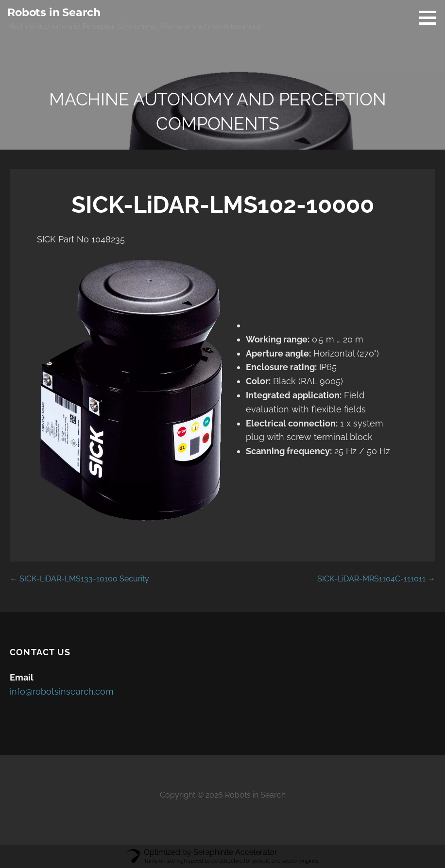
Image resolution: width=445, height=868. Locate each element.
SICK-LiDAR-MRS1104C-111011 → (376, 579)
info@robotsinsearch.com (62, 691)
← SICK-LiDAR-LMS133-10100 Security (79, 579)
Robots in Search (54, 12)
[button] (431, 17)
